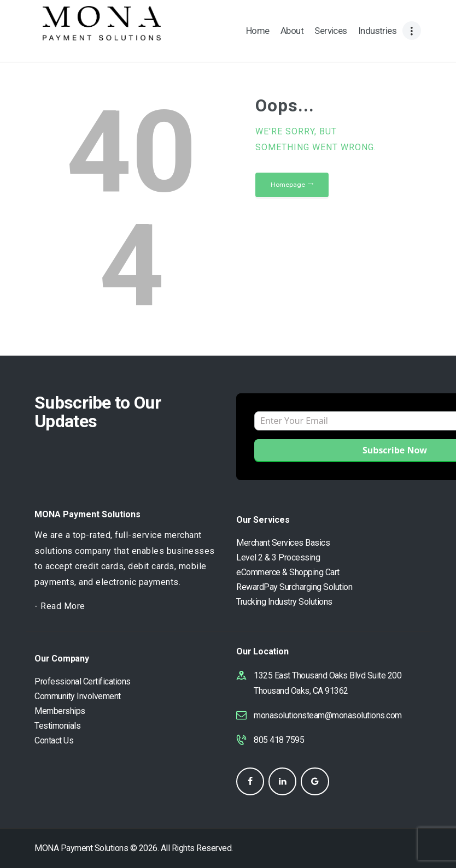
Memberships (60, 711)
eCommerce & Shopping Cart (288, 572)
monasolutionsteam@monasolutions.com (328, 715)
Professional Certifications (83, 681)
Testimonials (57, 726)
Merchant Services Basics (283, 543)
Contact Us (54, 740)
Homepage (288, 185)
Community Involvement (78, 696)
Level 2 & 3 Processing (278, 557)
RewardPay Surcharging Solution (294, 587)
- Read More (60, 606)
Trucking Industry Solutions (284, 602)
